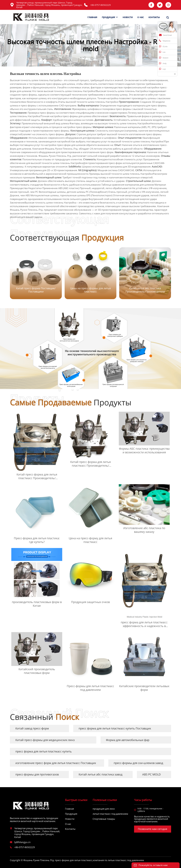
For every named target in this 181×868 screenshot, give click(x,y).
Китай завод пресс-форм (32, 728)
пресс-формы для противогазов (37, 774)
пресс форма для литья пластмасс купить (44, 751)
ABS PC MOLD (152, 774)
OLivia (163, 46)
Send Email (165, 35)
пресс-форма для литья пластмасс (74, 860)
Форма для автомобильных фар (128, 740)
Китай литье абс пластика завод (100, 774)
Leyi (162, 69)
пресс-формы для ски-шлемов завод (138, 763)
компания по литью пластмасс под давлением (118, 860)
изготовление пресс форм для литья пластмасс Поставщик (56, 763)
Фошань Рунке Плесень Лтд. (62, 149)
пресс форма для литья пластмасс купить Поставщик (115, 728)
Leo (162, 52)
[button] (165, 273)
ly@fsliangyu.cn (22, 842)
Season (164, 58)
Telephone (165, 41)
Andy (163, 63)
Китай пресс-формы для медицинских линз (45, 740)
